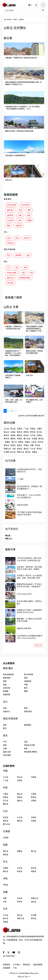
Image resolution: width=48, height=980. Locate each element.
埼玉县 (39, 449)
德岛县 (41, 438)
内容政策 (7, 968)
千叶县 (33, 449)
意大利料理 (25, 205)
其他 (21, 210)
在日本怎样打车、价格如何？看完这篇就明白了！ (29, 487)
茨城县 (35, 452)
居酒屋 (29, 220)
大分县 (33, 435)
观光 (6, 261)
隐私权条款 (38, 964)
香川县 (14, 442)
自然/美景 (10, 283)
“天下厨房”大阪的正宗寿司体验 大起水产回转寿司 (29, 513)
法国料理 (10, 215)
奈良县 (20, 449)
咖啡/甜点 (10, 210)
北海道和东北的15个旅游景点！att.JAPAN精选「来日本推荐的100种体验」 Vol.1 (22, 108)
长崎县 (20, 438)
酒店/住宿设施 (9, 249)
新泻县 (33, 432)
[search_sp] (43, 10)
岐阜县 (20, 432)
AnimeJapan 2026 (24, 594)
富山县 (6, 432)
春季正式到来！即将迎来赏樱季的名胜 (19, 131)
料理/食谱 (10, 243)
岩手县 (41, 442)
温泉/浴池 (10, 278)
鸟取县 (33, 428)
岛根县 (20, 428)
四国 (5, 845)
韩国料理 (18, 226)
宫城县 (27, 442)
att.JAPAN (8, 19)
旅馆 (28, 255)
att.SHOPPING (9, 956)
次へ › (13, 411)
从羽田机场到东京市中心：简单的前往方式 (29, 470)
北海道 (35, 438)
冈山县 (13, 428)
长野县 (13, 435)
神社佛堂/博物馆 (25, 278)
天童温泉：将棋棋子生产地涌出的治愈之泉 (21, 58)
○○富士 (20, 479)
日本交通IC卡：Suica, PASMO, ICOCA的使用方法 (29, 496)
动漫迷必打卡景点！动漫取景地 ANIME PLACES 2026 (29, 611)
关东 (5, 909)
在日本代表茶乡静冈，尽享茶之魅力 (29, 602)
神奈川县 (20, 452)
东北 (15, 19)
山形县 (34, 442)
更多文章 (38, 645)
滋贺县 (26, 449)
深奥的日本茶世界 (24, 628)
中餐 (28, 215)
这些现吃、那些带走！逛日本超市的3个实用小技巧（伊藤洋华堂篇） (29, 568)
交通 (23, 272)
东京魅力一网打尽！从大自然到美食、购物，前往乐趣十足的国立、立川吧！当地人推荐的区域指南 (29, 577)
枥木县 (13, 452)
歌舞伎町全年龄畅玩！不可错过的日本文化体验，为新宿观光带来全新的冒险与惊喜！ (29, 585)
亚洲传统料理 (12, 205)
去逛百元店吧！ (23, 505)
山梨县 (13, 432)
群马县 (28, 452)
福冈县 (13, 438)
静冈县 (20, 435)
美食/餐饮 (8, 199)
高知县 (21, 442)
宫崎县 (39, 435)
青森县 (20, 445)
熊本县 (6, 438)
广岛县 (26, 428)
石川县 (39, 432)
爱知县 (26, 432)
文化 (6, 232)
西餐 (8, 226)
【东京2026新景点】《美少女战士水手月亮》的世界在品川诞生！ (29, 559)
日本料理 (10, 220)
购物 (25, 267)
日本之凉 (8, 180)
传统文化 (27, 238)
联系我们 (27, 964)
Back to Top (24, 977)
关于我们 (17, 964)
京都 (32, 445)
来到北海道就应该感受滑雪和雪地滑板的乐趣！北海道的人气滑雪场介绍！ (23, 83)
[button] (30, 5)
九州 (5, 811)
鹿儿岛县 (27, 438)
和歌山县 (7, 449)
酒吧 (29, 210)
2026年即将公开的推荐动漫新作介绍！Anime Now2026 (30, 637)
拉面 (20, 215)
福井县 (6, 435)
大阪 (14, 449)
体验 (31, 272)
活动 (17, 267)
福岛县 (6, 445)
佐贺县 (26, 435)
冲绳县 (26, 445)
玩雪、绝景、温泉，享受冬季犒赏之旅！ (13, 401)
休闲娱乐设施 (12, 272)
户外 (8, 267)
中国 (5, 771)
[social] (4, 952)
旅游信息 (7, 964)
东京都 (6, 452)
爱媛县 (8, 442)
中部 (5, 787)
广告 (15, 968)
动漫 (8, 238)
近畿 (5, 892)
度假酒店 (18, 255)
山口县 (6, 428)
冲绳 (5, 878)
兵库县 (38, 445)
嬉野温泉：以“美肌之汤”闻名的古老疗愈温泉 (29, 620)
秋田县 (13, 445)
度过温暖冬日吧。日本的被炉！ (34, 401)
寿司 (20, 220)
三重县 (39, 428)
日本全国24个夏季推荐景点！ (16, 156)
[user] (36, 5)
